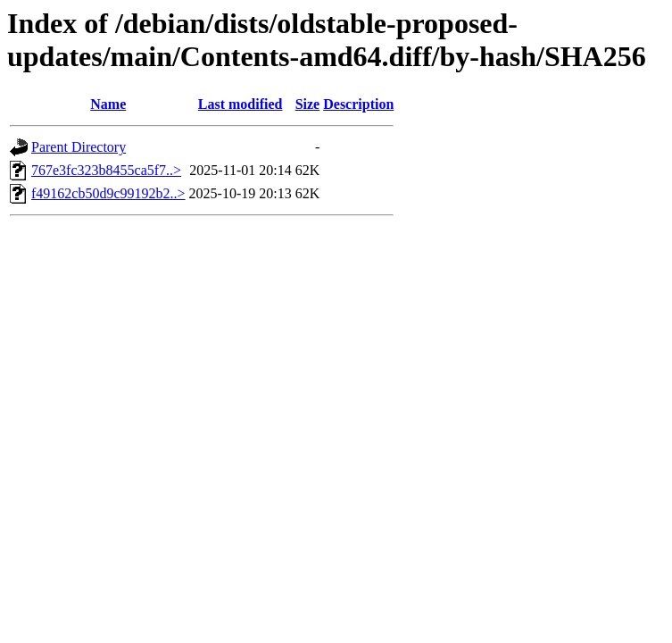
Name (108, 104)
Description (358, 104)
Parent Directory (79, 147)
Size (308, 104)
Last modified (241, 104)
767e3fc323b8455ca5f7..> (106, 170)
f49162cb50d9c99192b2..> (108, 193)
